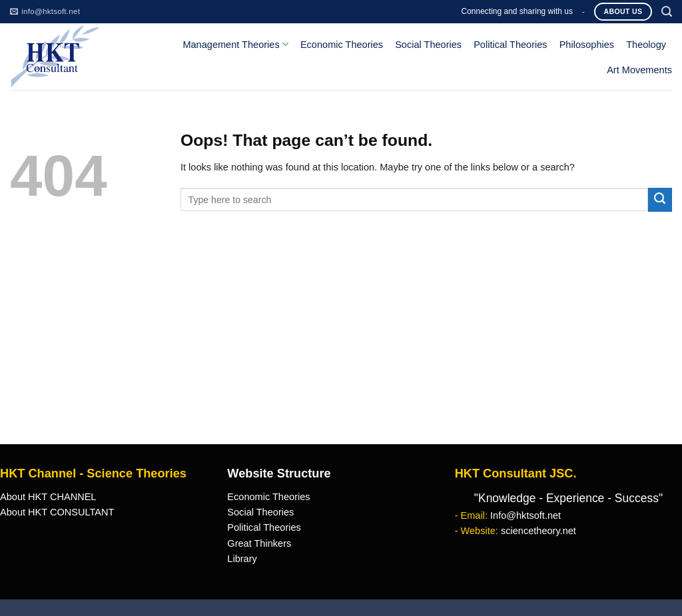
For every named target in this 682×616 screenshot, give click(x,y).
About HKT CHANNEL (48, 497)
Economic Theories (342, 45)
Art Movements (639, 70)
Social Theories (428, 45)
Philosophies (587, 45)
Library (242, 559)
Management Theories (235, 44)
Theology (646, 45)
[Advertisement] (341, 344)
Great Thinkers (259, 543)
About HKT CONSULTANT (57, 512)
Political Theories (511, 45)
